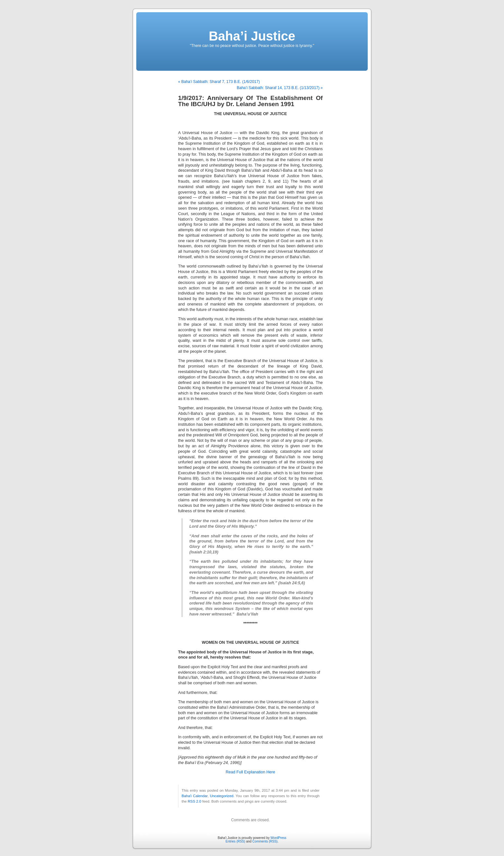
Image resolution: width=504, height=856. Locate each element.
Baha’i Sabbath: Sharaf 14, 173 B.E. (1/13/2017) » (280, 88)
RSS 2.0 (194, 801)
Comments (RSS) (265, 841)
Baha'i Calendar (195, 796)
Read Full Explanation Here (250, 772)
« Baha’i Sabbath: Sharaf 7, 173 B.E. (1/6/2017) (219, 82)
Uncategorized (222, 796)
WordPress (278, 838)
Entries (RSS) (235, 841)
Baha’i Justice (252, 36)
